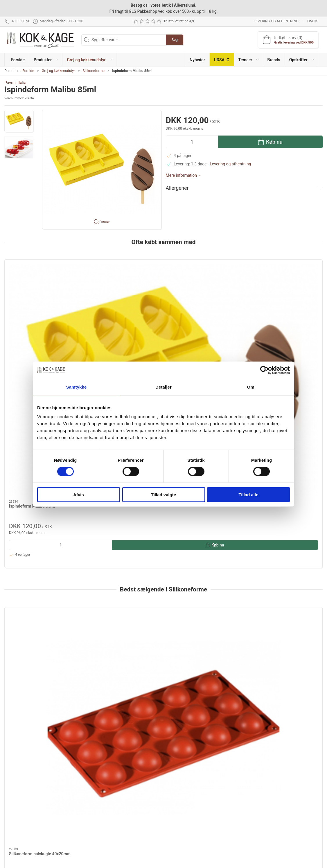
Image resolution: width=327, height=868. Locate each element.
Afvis (79, 495)
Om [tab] (250, 387)
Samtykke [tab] (77, 387)
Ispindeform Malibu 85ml (32, 325)
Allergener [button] (177, 188)
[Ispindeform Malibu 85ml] (42, 289)
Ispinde (107, 679)
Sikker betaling (237, 809)
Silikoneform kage (106, 509)
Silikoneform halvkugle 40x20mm (40, 509)
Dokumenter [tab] (20, 624)
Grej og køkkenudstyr (58, 71)
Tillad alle (248, 495)
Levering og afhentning (276, 21)
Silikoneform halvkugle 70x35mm (201, 509)
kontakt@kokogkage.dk (26, 802)
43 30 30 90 (15, 796)
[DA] (41, 40)
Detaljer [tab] (163, 387)
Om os (313, 21)
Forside (28, 71)
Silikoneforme (94, 71)
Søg (175, 40)
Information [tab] (20, 609)
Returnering (234, 801)
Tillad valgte (163, 495)
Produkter (123, 784)
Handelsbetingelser (241, 817)
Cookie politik (236, 826)
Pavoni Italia (15, 83)
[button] (46, 60)
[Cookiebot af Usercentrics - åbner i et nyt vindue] (264, 370)
